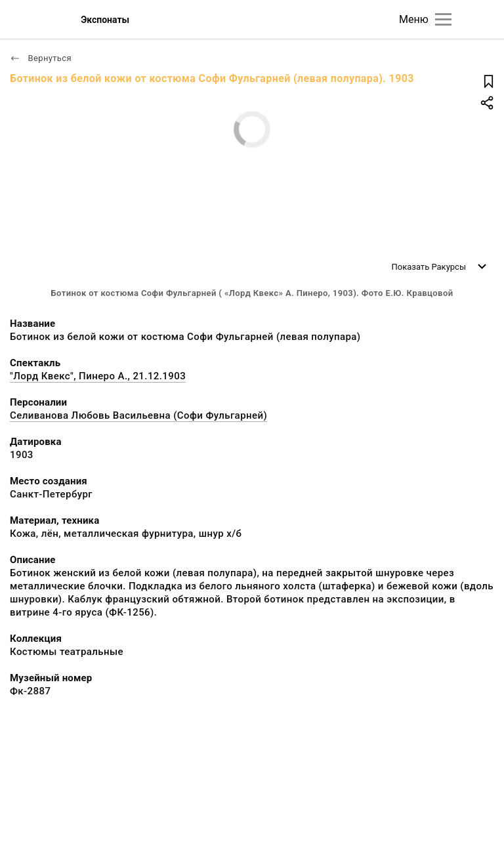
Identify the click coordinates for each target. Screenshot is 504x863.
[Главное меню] (443, 19)
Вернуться (41, 58)
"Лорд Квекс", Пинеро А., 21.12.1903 (98, 376)
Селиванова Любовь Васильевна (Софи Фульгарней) (138, 415)
